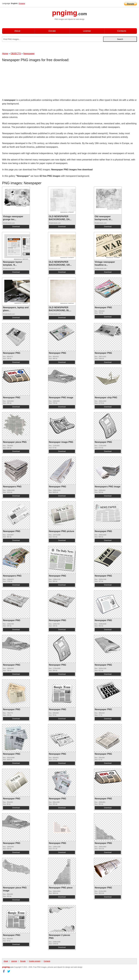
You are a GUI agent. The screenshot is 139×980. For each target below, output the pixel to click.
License (87, 31)
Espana (22, 3)
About (17, 31)
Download (16, 227)
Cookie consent (35, 961)
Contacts (122, 31)
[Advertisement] (24, 81)
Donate (52, 31)
